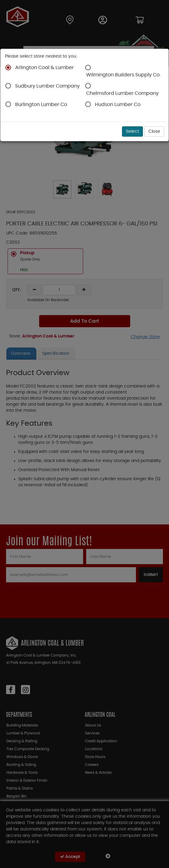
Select (132, 131)
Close (154, 131)
